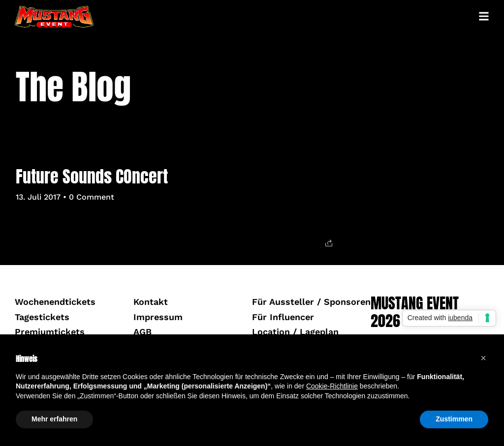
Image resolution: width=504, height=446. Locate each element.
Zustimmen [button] (454, 419)
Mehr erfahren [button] (54, 419)
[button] (483, 358)
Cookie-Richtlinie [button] (332, 386)
